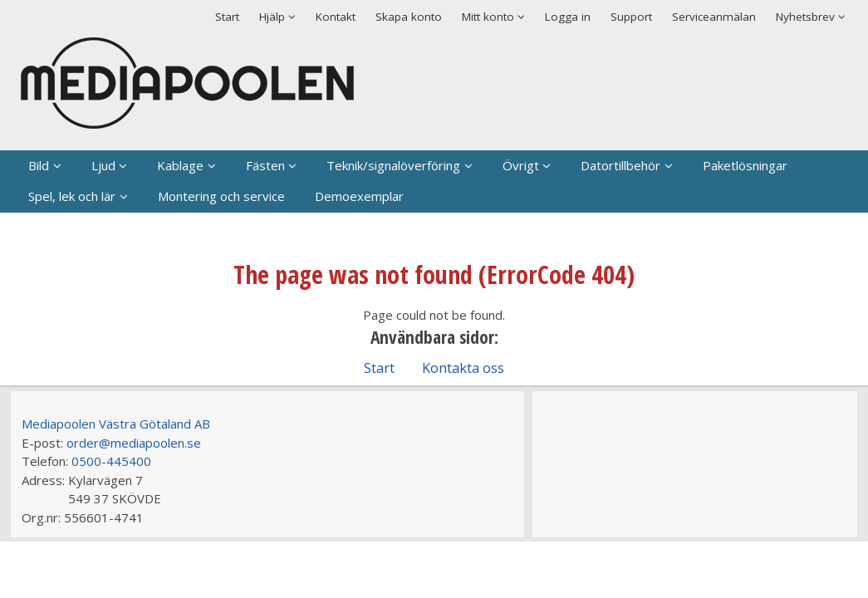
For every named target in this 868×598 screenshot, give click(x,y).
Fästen (265, 165)
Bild (39, 165)
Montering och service (221, 196)
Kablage (180, 165)
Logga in (568, 17)
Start (227, 17)
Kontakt (336, 17)
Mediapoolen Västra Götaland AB (116, 424)
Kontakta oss (463, 368)
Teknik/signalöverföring (393, 165)
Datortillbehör (620, 165)
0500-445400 (111, 461)
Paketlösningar (745, 165)
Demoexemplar (359, 196)
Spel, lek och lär (72, 196)
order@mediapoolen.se (134, 443)
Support (631, 17)
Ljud (103, 165)
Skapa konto (409, 17)
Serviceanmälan (714, 17)
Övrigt (521, 165)
